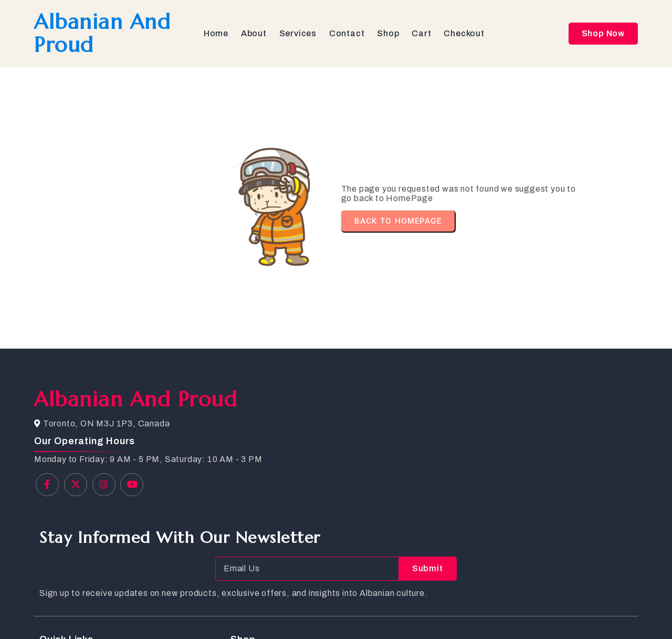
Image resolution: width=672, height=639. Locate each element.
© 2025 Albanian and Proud (90, 613)
